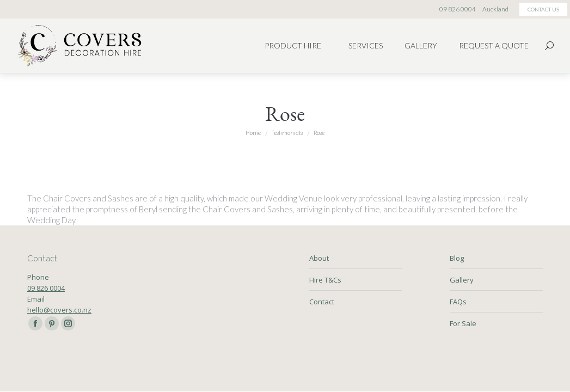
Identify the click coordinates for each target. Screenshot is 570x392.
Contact (322, 302)
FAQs (458, 302)
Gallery (462, 280)
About (319, 258)
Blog (457, 258)
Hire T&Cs (325, 280)
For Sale (463, 323)
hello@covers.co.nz (59, 310)
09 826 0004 (46, 288)
